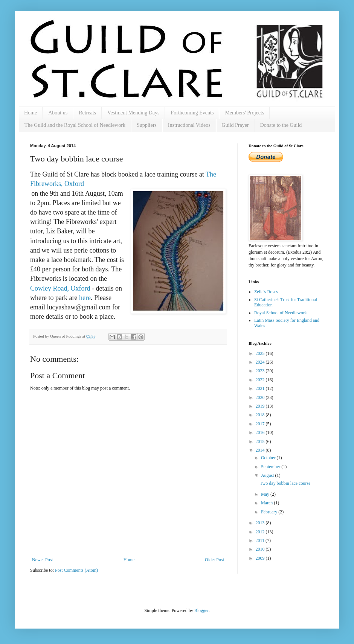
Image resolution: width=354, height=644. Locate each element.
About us (58, 113)
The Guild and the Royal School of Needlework (75, 125)
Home (31, 113)
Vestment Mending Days (133, 113)
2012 (261, 532)
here (85, 298)
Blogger (201, 611)
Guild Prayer (235, 125)
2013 (261, 523)
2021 (261, 388)
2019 (261, 406)
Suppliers (147, 125)
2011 (261, 540)
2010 (261, 549)
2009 (261, 558)
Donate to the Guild (281, 125)
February (270, 512)
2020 (261, 397)
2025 (261, 353)
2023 (261, 371)
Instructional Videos (189, 125)
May (266, 494)
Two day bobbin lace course (285, 483)
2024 (261, 362)
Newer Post (43, 560)
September (271, 467)
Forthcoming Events (192, 113)
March (267, 503)
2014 (261, 450)
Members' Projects (244, 113)
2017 (261, 424)
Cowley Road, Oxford (60, 288)
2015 (261, 442)
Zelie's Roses (266, 292)
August (268, 475)
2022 (261, 380)
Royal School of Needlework (281, 313)
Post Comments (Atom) (76, 570)
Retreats (87, 113)
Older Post (214, 560)
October (269, 458)
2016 (261, 432)
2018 (261, 415)
